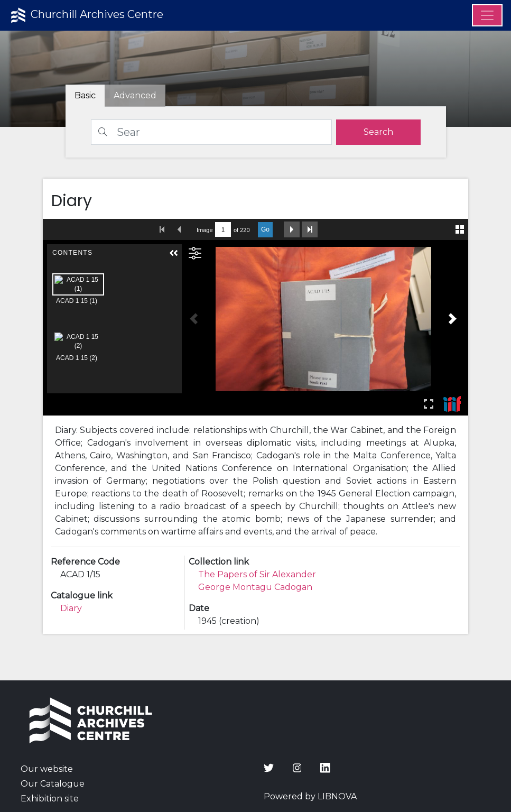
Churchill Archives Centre (86, 15)
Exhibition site (50, 799)
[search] (378, 132)
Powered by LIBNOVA (310, 796)
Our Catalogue (53, 784)
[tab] (135, 96)
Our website (47, 769)
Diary (71, 608)
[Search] (211, 132)
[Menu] (487, 15)
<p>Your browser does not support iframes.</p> (256, 317)
